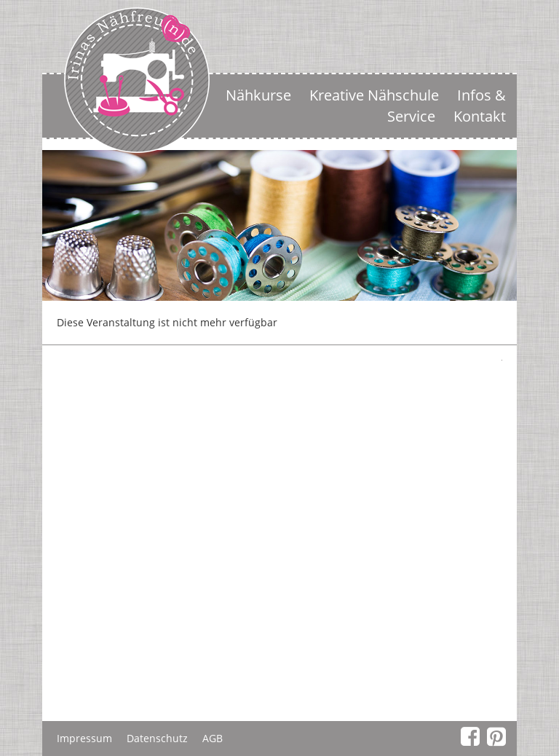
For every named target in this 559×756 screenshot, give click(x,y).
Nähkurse (258, 95)
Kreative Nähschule (374, 95)
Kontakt (480, 116)
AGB (213, 738)
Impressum (84, 738)
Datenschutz (157, 738)
